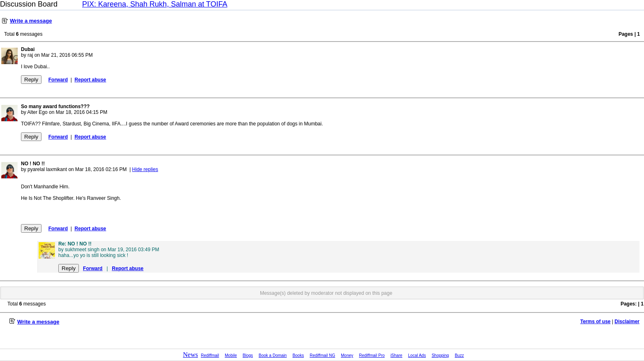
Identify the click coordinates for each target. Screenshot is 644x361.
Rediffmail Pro (372, 355)
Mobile (231, 355)
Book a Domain (273, 355)
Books (298, 355)
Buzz (459, 355)
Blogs (248, 355)
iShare (397, 355)
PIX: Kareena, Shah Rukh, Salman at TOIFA (155, 4)
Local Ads (417, 355)
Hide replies (145, 169)
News (191, 355)
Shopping (440, 355)
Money (347, 355)
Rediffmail (210, 355)
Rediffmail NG (322, 355)
